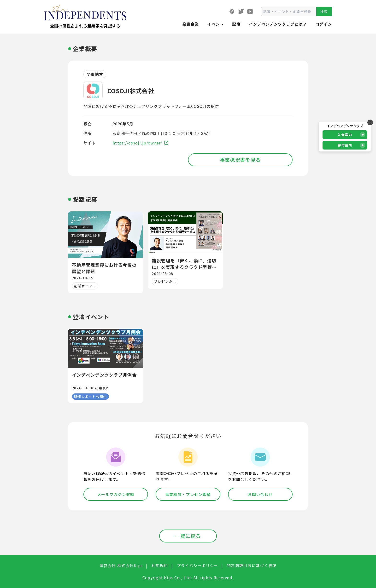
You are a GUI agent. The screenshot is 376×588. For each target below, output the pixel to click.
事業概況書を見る (240, 160)
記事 (236, 24)
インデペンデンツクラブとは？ (278, 24)
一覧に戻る (188, 536)
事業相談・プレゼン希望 (188, 494)
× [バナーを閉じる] (370, 122)
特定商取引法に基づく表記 (252, 565)
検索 (324, 12)
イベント (215, 24)
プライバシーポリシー (197, 565)
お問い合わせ (260, 494)
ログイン (324, 24)
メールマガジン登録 (116, 494)
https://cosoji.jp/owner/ (140, 143)
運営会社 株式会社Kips (121, 565)
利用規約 (160, 565)
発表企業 (191, 24)
